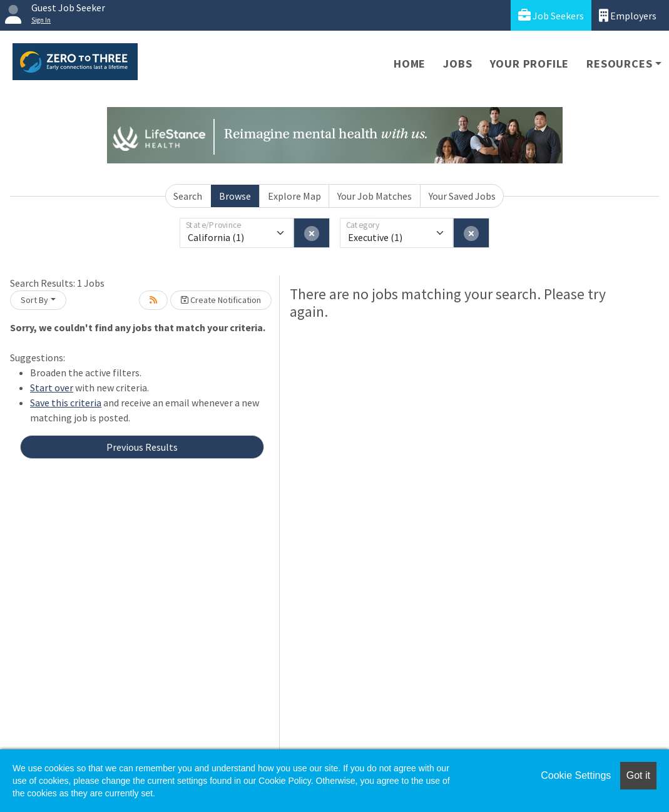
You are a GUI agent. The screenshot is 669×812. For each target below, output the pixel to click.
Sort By (34, 300)
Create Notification (221, 300)
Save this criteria (66, 403)
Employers (628, 15)
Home (410, 64)
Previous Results (142, 447)
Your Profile (530, 64)
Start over (52, 388)
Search (188, 196)
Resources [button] (619, 64)
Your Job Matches (375, 196)
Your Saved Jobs (462, 196)
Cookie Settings (576, 775)
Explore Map (294, 196)
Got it (638, 775)
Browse (235, 196)
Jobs (457, 64)
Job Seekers (551, 15)
